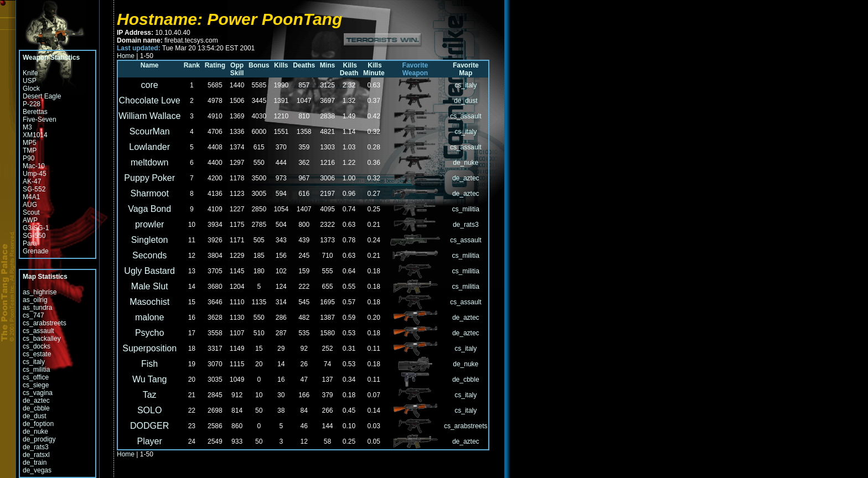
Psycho (149, 333)
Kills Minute (373, 69)
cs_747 (33, 315)
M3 (27, 127)
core (150, 85)
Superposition (149, 348)
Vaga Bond (149, 209)
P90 (29, 158)
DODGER (149, 426)
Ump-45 (35, 174)
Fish (149, 364)
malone (149, 317)
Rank (192, 65)
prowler (149, 224)
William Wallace (149, 116)
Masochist (149, 302)
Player (149, 441)
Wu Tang (150, 379)
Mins (327, 65)
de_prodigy (39, 439)
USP (30, 81)
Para (30, 243)
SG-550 (34, 236)
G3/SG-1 (36, 228)
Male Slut (150, 286)
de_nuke (35, 432)
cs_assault (38, 331)
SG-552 (34, 189)
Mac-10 (34, 166)
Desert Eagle (42, 96)
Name (150, 65)
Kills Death (348, 69)
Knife (30, 73)
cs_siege (36, 385)
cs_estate (37, 354)
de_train (35, 463)
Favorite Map (467, 69)
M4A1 (31, 197)
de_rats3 (36, 447)
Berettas (35, 112)
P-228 (32, 104)
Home (126, 56)
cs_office (36, 377)
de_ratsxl (36, 455)
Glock (31, 89)
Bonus (259, 65)
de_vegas (37, 470)
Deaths (304, 65)
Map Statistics (45, 277)
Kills (281, 65)
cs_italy (34, 362)
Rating (215, 65)
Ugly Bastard (149, 271)
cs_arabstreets (45, 323)
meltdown (149, 162)
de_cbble (36, 408)
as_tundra (37, 308)
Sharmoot (149, 193)
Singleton (150, 240)
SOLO (149, 410)
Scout (31, 212)
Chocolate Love (150, 100)
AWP (30, 220)
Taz (150, 395)
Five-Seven (40, 119)
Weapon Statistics (51, 58)
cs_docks (37, 346)
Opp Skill (237, 69)
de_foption (38, 424)
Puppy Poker (149, 178)
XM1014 (35, 135)
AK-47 (32, 181)
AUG (30, 205)
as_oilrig (35, 300)
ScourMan (150, 131)
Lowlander (149, 147)
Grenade (36, 251)
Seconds (149, 255)
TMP (30, 150)
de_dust (35, 416)
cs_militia (36, 370)
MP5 (30, 143)
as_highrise (40, 292)
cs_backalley (42, 339)
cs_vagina (38, 393)
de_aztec (36, 401)
